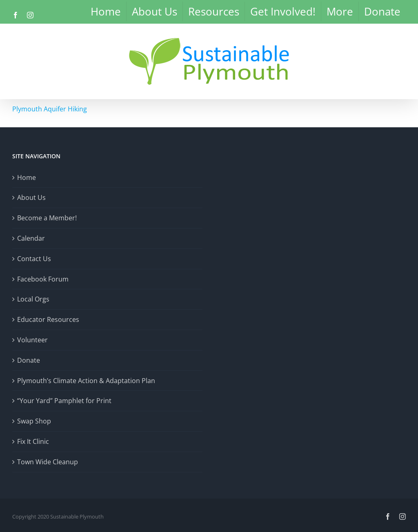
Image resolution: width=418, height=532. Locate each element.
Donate (29, 360)
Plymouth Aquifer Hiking (50, 109)
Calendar (31, 238)
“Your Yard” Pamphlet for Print (64, 401)
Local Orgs (33, 299)
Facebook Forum (43, 279)
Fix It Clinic (33, 441)
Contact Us (34, 259)
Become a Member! (47, 218)
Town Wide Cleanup (48, 462)
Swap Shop (34, 421)
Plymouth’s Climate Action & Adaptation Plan (86, 381)
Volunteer (32, 340)
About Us (31, 197)
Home (27, 177)
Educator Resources (48, 319)
